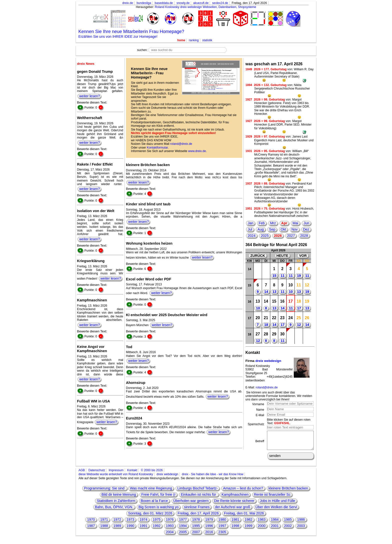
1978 (196, 523)
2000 (262, 529)
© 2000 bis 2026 (152, 474)
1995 (196, 529)
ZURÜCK (258, 256)
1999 (248, 529)
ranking (194, 40)
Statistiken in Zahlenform (116, 504)
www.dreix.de (197, 151)
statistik (207, 40)
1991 (143, 529)
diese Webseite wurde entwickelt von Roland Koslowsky (116, 478)
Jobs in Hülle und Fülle (277, 504)
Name (260, 410)
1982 (248, 523)
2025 (265, 236)
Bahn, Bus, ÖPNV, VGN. (114, 511)
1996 (209, 529)
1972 (117, 523)
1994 (183, 529)
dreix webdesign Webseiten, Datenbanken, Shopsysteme (218, 7)
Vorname (258, 404)
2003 (301, 529)
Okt (283, 229)
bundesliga (144, 3)
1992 (157, 529)
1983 (262, 523)
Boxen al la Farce (154, 504)
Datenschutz (97, 474)
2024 (252, 236)
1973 (130, 523)
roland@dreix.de (181, 144)
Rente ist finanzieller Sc (272, 498)
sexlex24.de (220, 3)
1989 (117, 529)
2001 (275, 529)
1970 (91, 523)
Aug (261, 229)
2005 (183, 536)
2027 (291, 236)
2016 (209, 536)
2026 (278, 236)
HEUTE (282, 256)
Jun (306, 223)
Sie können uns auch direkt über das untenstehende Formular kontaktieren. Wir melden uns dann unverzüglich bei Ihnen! (279, 396)
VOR (303, 256)
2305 (222, 536)
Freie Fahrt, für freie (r (158, 498)
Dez (306, 229)
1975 (157, 523)
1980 (222, 523)
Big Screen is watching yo (158, 511)
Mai (295, 223)
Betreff (260, 443)
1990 (130, 529)
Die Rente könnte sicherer (234, 504)
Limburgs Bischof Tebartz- (197, 492)
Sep (272, 229)
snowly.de (183, 3)
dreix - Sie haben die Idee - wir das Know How (212, 478)
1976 (170, 523)
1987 (91, 529)
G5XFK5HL (282, 423)
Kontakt (132, 474)
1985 (288, 523)
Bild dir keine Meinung (119, 498)
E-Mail (260, 415)
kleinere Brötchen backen (288, 492)
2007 (196, 536)
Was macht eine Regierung (151, 492)
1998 (235, 529)
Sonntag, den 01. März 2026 (150, 517)
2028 (304, 236)
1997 (222, 529)
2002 (288, 529)
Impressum (116, 474)
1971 (104, 523)
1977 (183, 523)
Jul (250, 229)
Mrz (273, 223)
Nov (295, 229)
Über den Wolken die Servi (276, 511)
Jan (251, 223)
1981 (235, 523)
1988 (104, 529)
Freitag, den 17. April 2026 (198, 517)
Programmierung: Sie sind (105, 492)
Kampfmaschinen (235, 498)
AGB (82, 474)
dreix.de (128, 3)
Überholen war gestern (191, 504)
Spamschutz (256, 424)
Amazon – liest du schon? (243, 492)
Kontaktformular (157, 148)
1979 (209, 523)
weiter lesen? (90, 96)
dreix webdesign (268, 361)
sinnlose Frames (197, 511)
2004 (170, 536)
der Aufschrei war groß (233, 511)
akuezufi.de (201, 3)
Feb (262, 223)
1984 (275, 523)
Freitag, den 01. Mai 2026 (244, 517)
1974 (143, 523)
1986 (301, 523)
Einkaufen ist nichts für (199, 498)
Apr (284, 223)
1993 (170, 529)
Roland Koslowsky (167, 7)
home (181, 40)
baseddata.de (164, 3)
